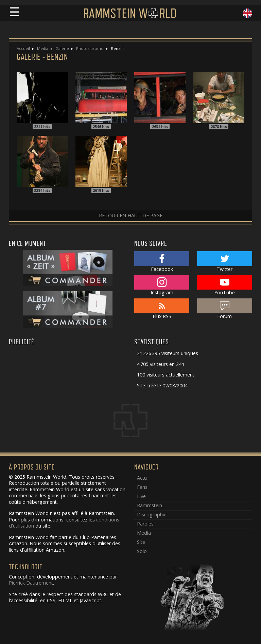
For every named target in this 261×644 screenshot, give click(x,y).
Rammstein (150, 505)
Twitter (225, 262)
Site (141, 542)
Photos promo (90, 48)
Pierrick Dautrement (31, 583)
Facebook (162, 262)
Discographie (152, 514)
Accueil (23, 48)
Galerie (62, 48)
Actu (142, 478)
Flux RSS (162, 309)
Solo (142, 551)
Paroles (145, 524)
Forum (225, 309)
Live (141, 496)
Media (43, 48)
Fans (142, 487)
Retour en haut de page (131, 215)
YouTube (225, 286)
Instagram (162, 286)
